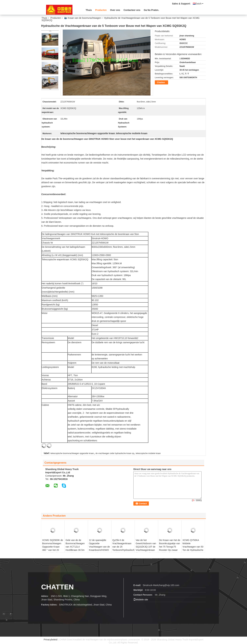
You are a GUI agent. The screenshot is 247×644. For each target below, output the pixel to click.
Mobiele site (141, 600)
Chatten (161, 82)
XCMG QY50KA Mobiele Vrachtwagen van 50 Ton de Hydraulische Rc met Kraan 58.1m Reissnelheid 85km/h (193, 548)
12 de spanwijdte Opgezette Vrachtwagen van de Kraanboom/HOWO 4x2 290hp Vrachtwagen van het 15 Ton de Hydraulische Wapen (100, 552)
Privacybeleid (50, 640)
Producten (101, 10)
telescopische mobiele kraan (148, 453)
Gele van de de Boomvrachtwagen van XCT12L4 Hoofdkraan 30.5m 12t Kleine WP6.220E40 (75, 548)
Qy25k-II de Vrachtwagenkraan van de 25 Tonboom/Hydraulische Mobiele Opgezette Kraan (123, 548)
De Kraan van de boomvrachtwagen (83, 18)
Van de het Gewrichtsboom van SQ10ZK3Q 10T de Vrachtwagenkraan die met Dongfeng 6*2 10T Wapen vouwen (146, 550)
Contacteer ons (132, 10)
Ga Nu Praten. (151, 10)
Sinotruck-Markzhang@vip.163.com (161, 585)
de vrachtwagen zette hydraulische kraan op (115, 453)
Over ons (115, 10)
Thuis (89, 10)
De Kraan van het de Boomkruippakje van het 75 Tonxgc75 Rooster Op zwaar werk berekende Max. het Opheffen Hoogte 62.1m (170, 550)
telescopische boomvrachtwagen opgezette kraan (72, 453)
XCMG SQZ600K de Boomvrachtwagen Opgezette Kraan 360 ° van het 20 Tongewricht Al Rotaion (53, 548)
